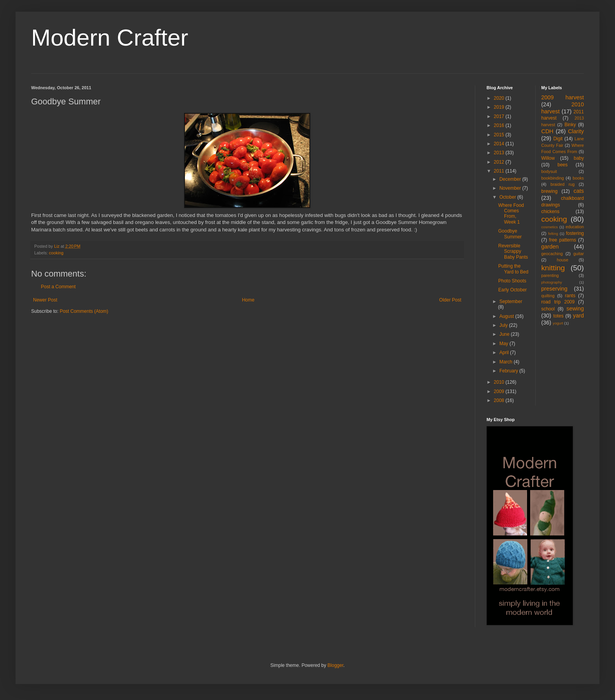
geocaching (552, 254)
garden (550, 247)
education (575, 227)
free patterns (563, 240)
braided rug (562, 184)
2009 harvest (563, 97)
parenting (550, 275)
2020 (500, 98)
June (505, 334)
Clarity (576, 131)
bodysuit (549, 171)
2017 (500, 116)
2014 (500, 144)
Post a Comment (58, 287)
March (507, 362)
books (578, 178)
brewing (550, 191)
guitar (579, 254)
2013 (500, 153)
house (563, 260)
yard (578, 316)
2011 (500, 171)
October (508, 197)
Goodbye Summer (510, 234)
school (548, 309)
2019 (500, 107)
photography (552, 282)
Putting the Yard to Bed (513, 269)
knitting (553, 268)
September (511, 302)
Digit (558, 139)
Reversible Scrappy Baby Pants (513, 251)
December (511, 179)
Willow (548, 158)
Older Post (450, 300)
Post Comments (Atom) (84, 311)
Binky (570, 125)
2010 (500, 382)
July (504, 325)
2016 (500, 125)
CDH (547, 131)
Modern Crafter (110, 38)
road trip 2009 (558, 302)
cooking (56, 253)
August (507, 316)
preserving (554, 289)
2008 (500, 400)
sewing (575, 309)
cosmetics (550, 227)
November (511, 188)
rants (570, 296)
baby (579, 158)
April (505, 353)
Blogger (335, 665)
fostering (575, 233)
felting (553, 234)
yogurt (558, 323)
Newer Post (45, 300)
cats (579, 191)
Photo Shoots (512, 281)
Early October (512, 290)
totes (559, 316)
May (504, 344)
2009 (500, 391)
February (509, 371)
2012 (500, 162)
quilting (548, 296)
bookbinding (553, 178)
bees (562, 165)
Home (248, 300)
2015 (500, 135)
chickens (551, 212)
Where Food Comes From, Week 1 (511, 214)
